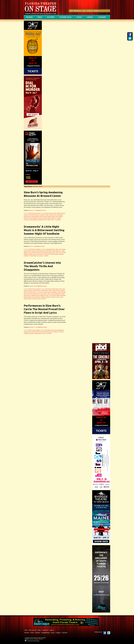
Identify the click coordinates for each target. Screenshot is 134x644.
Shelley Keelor (38, 333)
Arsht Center (55, 289)
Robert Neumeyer (61, 295)
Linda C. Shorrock (57, 253)
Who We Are (77, 11)
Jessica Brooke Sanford (46, 332)
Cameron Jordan (44, 215)
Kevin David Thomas (39, 253)
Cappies (90, 17)
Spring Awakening (34, 220)
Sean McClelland (47, 218)
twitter (109, 633)
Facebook (105, 633)
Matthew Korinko (33, 254)
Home (71, 11)
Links (84, 11)
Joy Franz (31, 253)
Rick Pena (40, 218)
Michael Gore (56, 332)
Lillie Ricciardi (48, 253)
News (40, 17)
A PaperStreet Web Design (32, 641)
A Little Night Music (50, 249)
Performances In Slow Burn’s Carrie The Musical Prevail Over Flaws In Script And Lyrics (44, 309)
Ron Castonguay (36, 297)
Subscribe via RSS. (39, 639)
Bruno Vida (62, 289)
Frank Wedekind (35, 217)
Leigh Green (55, 217)
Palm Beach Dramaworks (44, 254)
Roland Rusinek (28, 297)
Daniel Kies (60, 215)
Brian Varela (57, 213)
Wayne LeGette (32, 299)
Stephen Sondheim (46, 297)
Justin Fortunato (62, 292)
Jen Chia (41, 217)
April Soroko (49, 289)
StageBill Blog (65, 17)
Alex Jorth (58, 249)
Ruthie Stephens (55, 254)
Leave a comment (44, 256)
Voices (79, 17)
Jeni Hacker (54, 292)
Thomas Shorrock (34, 256)
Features (51, 17)
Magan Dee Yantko (60, 294)
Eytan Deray (27, 217)
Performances (32, 213)
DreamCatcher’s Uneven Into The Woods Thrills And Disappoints (42, 266)
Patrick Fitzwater (33, 218)
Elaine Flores (56, 291)
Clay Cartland (47, 251)
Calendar (102, 17)
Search (96, 11)
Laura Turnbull (51, 294)
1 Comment (58, 220)
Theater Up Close (55, 297)
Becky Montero (49, 213)
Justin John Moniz (28, 294)
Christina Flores (53, 215)
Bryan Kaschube (28, 291)
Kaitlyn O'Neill (47, 217)
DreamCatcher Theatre (47, 291)
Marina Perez (27, 295)
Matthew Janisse (35, 295)
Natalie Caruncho (45, 295)
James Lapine (47, 292)
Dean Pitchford (36, 332)
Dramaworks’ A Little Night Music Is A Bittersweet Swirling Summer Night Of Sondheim (44, 230)
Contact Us (90, 11)
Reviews (29, 17)
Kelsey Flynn (37, 294)
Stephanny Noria (43, 220)
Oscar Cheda (53, 295)
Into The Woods (32, 292)
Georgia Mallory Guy (56, 251)
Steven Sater (51, 220)
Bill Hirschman (42, 210)
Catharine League (31, 251)
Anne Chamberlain (59, 330)
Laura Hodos (43, 294)
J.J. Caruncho (40, 292)
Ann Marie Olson (50, 330)
